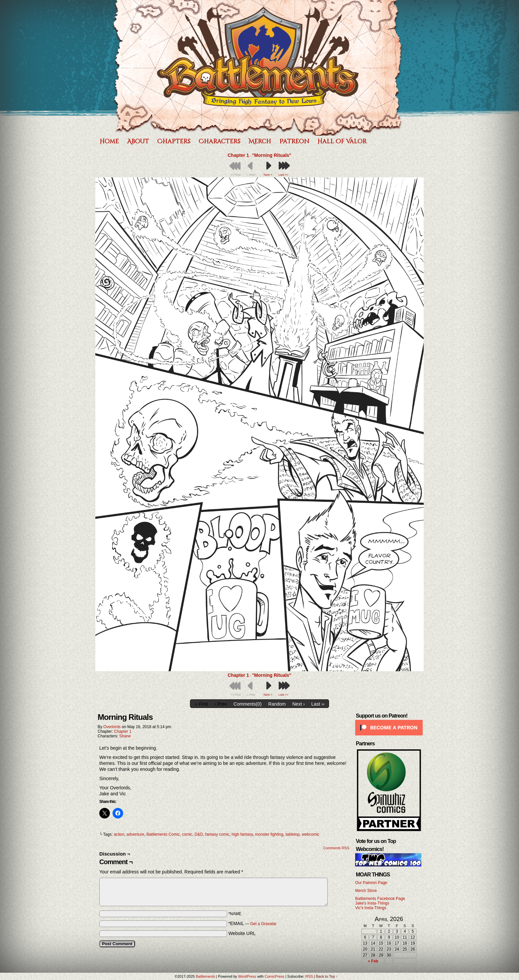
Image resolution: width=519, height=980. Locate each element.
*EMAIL (253, 923)
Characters (219, 141)
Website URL (242, 933)
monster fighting (269, 834)
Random (277, 704)
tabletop (292, 834)
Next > (268, 175)
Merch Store (366, 891)
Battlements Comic (163, 834)
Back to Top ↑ (327, 976)
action (119, 834)
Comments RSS (336, 848)
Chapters (174, 141)
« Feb (373, 961)
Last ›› (318, 704)
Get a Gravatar (263, 924)
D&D (199, 834)
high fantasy (242, 834)
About (138, 141)
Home (109, 141)
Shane (125, 736)
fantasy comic (217, 834)
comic (187, 834)
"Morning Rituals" (272, 155)
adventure (135, 834)
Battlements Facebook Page (380, 899)
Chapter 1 (238, 155)
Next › (298, 704)
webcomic (311, 834)
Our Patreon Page (371, 883)
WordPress (247, 976)
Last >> (284, 175)
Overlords (112, 727)
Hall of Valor (342, 141)
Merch (260, 141)
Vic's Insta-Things (371, 908)
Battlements (258, 68)
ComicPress (275, 976)
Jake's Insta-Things (372, 903)
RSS (309, 976)
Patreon (294, 141)
